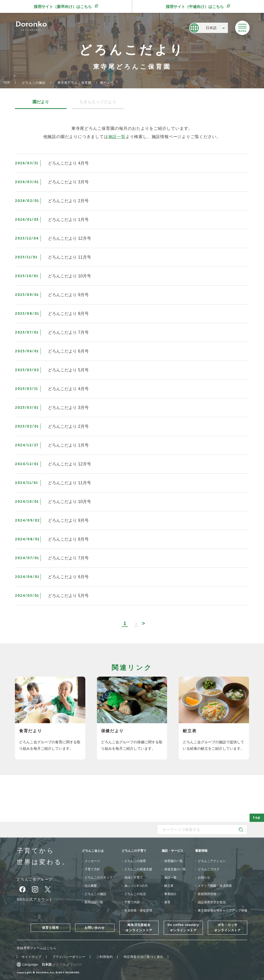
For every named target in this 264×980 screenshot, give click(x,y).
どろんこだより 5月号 (68, 370)
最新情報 (201, 851)
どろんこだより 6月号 (68, 351)
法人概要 (91, 886)
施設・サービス (172, 851)
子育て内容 (132, 902)
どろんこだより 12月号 (69, 238)
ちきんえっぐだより (98, 102)
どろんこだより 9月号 (68, 295)
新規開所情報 (207, 894)
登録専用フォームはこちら (37, 948)
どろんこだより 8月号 (68, 314)
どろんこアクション (212, 861)
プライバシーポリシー (69, 957)
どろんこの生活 (135, 894)
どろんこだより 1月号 (68, 220)
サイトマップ (32, 957)
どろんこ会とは (93, 851)
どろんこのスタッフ (98, 877)
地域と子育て (134, 877)
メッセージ (92, 861)
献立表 (169, 886)
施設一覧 (117, 137)
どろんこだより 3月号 (68, 182)
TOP (7, 83)
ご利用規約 (104, 957)
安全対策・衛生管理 (138, 910)
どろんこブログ (209, 869)
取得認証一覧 (94, 902)
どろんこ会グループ (35, 879)
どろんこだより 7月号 (68, 332)
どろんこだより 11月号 (69, 257)
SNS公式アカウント (35, 899)
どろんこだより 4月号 (68, 163)
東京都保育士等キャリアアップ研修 (222, 910)
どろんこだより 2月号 (68, 201)
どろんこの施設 (34, 83)
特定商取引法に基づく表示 (144, 957)
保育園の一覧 (174, 861)
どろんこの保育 (135, 861)
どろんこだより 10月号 (69, 276)
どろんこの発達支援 (138, 869)
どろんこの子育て (134, 851)
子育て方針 (92, 869)
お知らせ (204, 877)
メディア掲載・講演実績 (215, 886)
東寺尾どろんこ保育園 (75, 83)
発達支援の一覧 (175, 869)
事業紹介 (170, 894)
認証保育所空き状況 (212, 902)
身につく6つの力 (136, 886)
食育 (167, 902)
